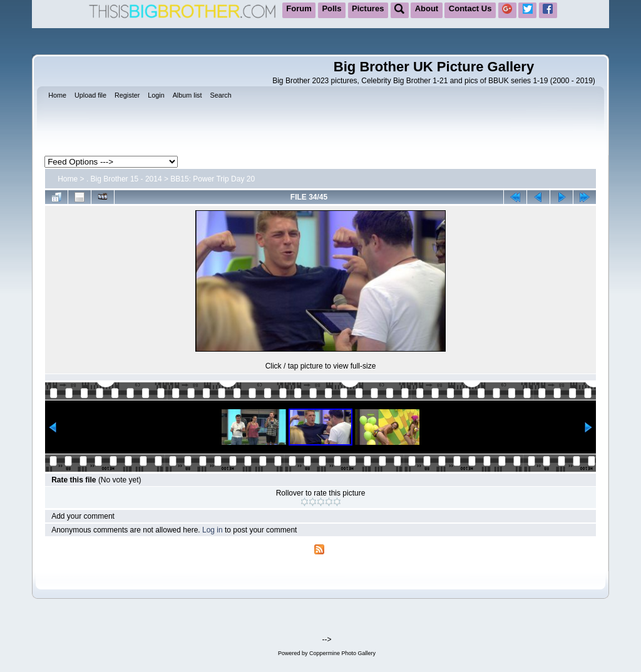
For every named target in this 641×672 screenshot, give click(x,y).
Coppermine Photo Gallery (342, 653)
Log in (213, 530)
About (427, 8)
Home (68, 179)
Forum (299, 8)
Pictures (368, 8)
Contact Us (470, 8)
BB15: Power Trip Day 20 (213, 179)
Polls (331, 8)
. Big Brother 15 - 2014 (124, 179)
